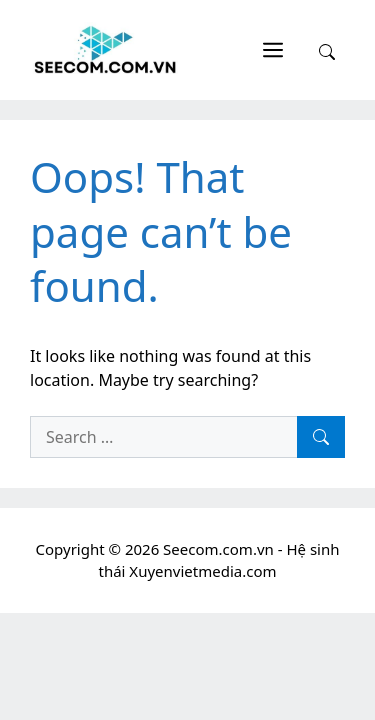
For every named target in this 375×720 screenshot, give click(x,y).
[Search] (321, 437)
